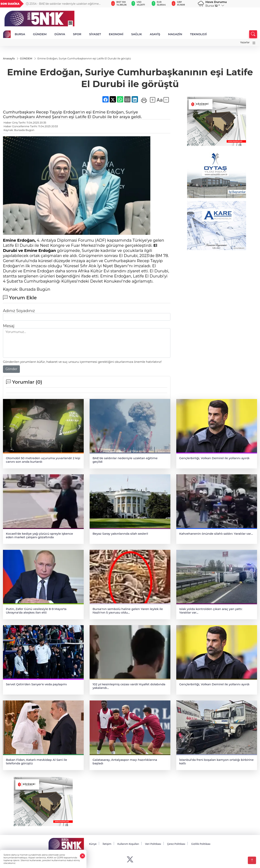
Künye (93, 844)
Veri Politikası (153, 844)
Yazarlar (245, 42)
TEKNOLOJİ (198, 34)
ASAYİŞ (155, 34)
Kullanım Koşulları (128, 844)
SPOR (77, 34)
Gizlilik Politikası (201, 844)
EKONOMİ (116, 34)
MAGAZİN (175, 34)
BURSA (20, 34)
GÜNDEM (40, 34)
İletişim (107, 844)
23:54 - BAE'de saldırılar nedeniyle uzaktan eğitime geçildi (62, 4)
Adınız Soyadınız (19, 311)
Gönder (11, 369)
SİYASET (95, 34)
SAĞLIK (137, 34)
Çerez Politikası (176, 844)
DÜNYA (60, 34)
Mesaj (9, 326)
